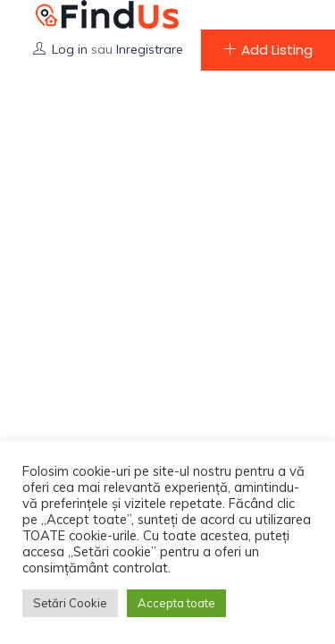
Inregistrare (150, 49)
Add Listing (268, 50)
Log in (70, 49)
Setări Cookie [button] (70, 603)
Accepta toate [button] (176, 603)
